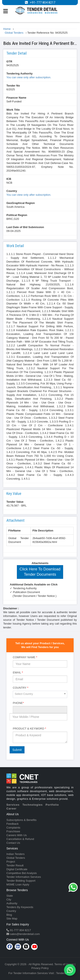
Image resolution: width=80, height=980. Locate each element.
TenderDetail (64, 973)
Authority (12, 903)
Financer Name (16, 98)
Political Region (17, 215)
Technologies (33, 805)
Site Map (12, 919)
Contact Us (13, 843)
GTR (9, 61)
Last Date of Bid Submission (25, 227)
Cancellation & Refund (20, 839)
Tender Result (15, 865)
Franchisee (13, 831)
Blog (9, 915)
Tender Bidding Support (21, 881)
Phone (18, 703)
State (10, 896)
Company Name (25, 657)
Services (13, 805)
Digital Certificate (17, 869)
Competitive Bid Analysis (22, 873)
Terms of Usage (64, 964)
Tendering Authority (20, 74)
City (9, 899)
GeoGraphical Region (21, 203)
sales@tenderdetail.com (24, 934)
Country (12, 191)
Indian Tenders (15, 854)
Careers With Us (17, 835)
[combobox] (40, 694)
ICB (9, 179)
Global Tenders (16, 858)
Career (11, 809)
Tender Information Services (24, 877)
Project (11, 862)
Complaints (13, 828)
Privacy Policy (40, 968)
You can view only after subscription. (29, 77)
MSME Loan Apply (18, 884)
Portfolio (52, 805)
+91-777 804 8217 (43, 3)
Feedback (12, 824)
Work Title (13, 110)
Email (18, 672)
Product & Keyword (29, 729)
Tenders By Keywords (20, 907)
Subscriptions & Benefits (21, 820)
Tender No (13, 86)
